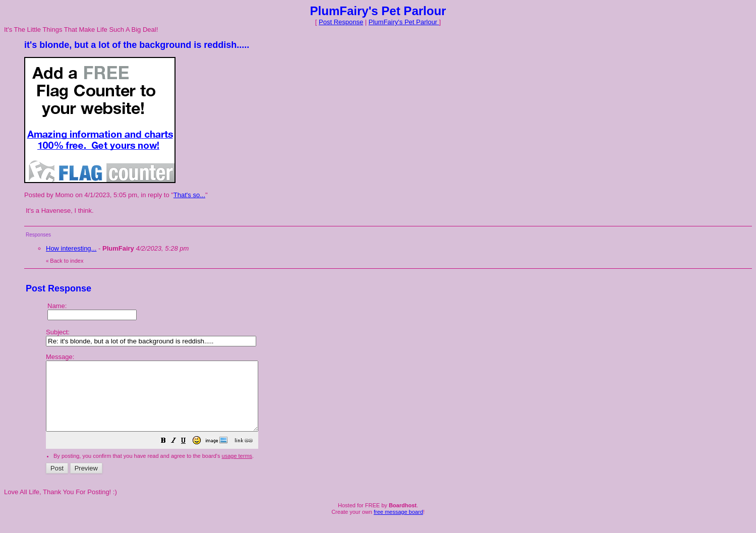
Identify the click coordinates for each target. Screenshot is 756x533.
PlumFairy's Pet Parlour (404, 22)
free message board (398, 525)
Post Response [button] (341, 22)
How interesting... (71, 248)
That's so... (189, 195)
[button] (189, 456)
